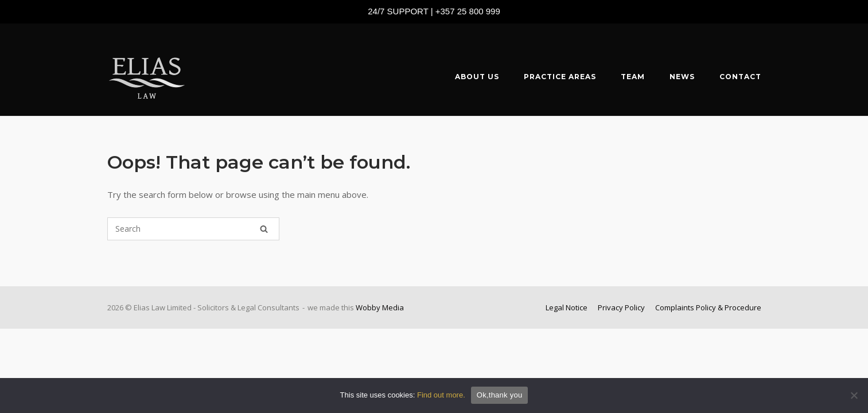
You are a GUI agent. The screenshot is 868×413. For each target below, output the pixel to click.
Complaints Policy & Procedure (708, 307)
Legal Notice (567, 307)
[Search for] (193, 229)
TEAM (633, 77)
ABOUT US (477, 77)
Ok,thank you (500, 395)
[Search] (264, 229)
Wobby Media (380, 307)
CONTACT (740, 77)
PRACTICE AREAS (560, 77)
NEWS (682, 77)
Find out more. (441, 395)
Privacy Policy (621, 307)
